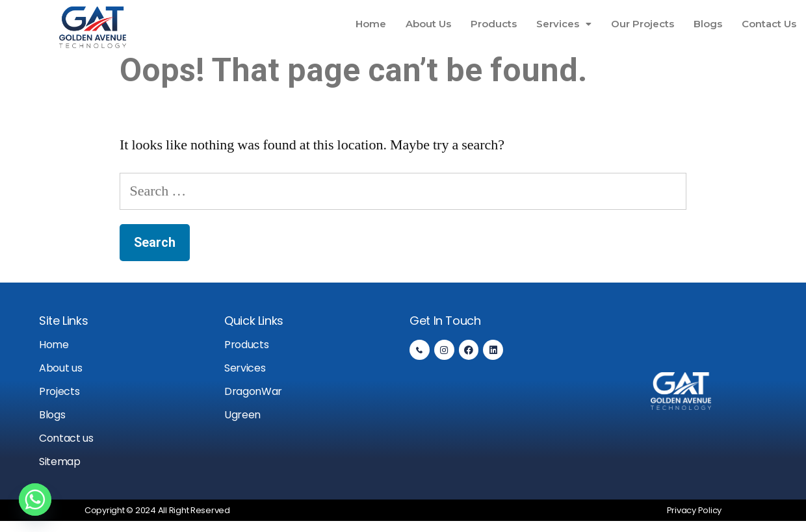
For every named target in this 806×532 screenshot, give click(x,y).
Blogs (708, 24)
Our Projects (643, 24)
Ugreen (242, 415)
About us (60, 368)
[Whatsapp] (35, 500)
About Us (428, 24)
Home (371, 24)
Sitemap (60, 462)
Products (494, 24)
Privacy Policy (694, 510)
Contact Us (769, 24)
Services (564, 24)
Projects (59, 391)
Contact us (66, 438)
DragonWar (253, 391)
